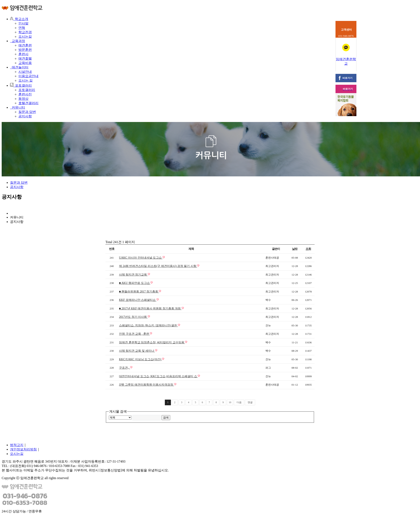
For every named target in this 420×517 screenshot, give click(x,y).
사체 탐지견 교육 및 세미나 (137, 351)
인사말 (23, 23)
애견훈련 (25, 45)
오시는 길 (26, 80)
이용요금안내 (28, 76)
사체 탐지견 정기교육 (133, 275)
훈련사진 (25, 94)
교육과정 (18, 41)
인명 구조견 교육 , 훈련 (134, 334)
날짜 (295, 249)
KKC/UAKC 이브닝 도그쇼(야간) (140, 359)
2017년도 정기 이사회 (133, 317)
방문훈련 (25, 50)
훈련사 (23, 54)
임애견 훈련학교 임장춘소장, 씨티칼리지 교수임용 (152, 342)
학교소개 (19, 19)
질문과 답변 (27, 112)
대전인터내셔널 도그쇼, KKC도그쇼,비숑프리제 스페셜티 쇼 (158, 376)
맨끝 (250, 402)
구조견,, (125, 368)
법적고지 (17, 445)
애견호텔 (25, 58)
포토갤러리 (21, 85)
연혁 (22, 28)
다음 (239, 402)
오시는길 (25, 37)
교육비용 (25, 63)
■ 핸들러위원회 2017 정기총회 (139, 292)
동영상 (23, 99)
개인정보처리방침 (23, 449)
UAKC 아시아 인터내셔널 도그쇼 (141, 258)
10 (230, 402)
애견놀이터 (19, 67)
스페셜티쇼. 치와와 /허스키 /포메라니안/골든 (148, 325)
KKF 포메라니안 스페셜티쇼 (138, 300)
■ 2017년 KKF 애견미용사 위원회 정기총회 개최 (150, 309)
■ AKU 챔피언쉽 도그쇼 (135, 283)
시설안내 (25, 72)
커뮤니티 (18, 107)
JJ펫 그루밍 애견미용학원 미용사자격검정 (147, 385)
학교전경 (25, 32)
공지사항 (25, 116)
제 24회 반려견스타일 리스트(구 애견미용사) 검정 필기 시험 (158, 266)
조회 (308, 249)
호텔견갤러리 (28, 103)
